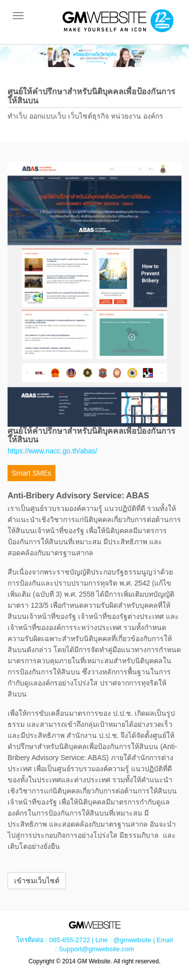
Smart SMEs (31, 473)
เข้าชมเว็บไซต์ (37, 881)
